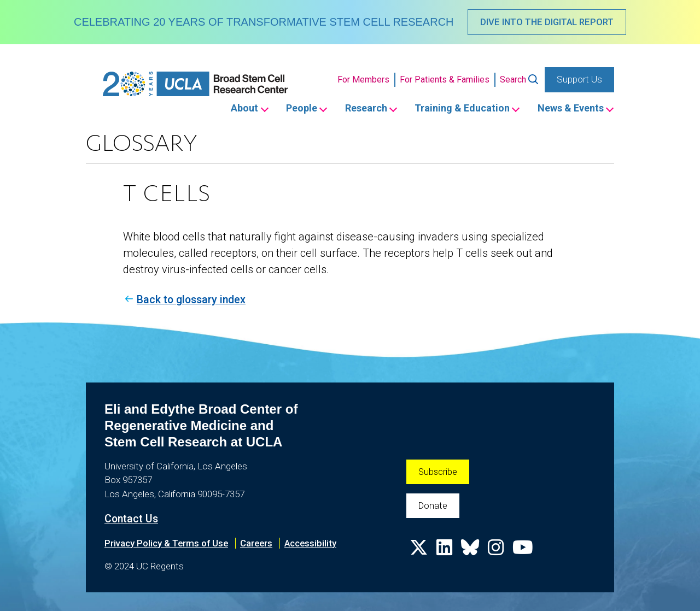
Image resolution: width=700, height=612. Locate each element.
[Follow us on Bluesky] (471, 553)
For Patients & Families (445, 80)
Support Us (579, 80)
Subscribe (438, 472)
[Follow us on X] (419, 553)
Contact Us (132, 520)
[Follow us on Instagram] (498, 553)
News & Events (570, 109)
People (293, 109)
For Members (363, 80)
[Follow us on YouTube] (525, 553)
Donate (433, 507)
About (234, 109)
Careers (259, 544)
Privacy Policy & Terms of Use (167, 544)
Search (513, 80)
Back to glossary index (194, 301)
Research (360, 109)
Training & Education (459, 109)
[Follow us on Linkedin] (445, 553)
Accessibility (314, 544)
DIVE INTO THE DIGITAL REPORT (547, 22)
